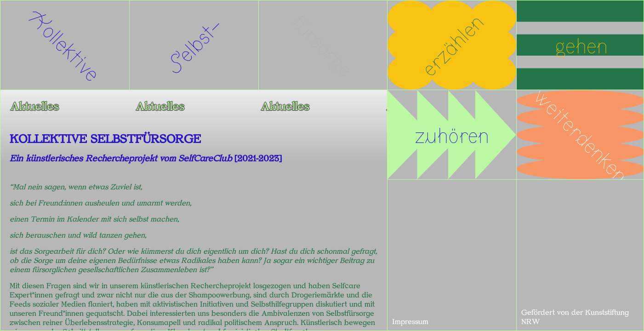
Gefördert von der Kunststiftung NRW (575, 317)
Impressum (410, 322)
